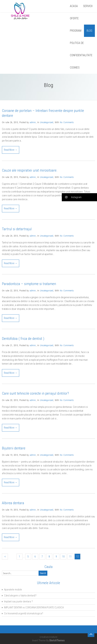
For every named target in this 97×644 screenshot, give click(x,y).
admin (33, 122)
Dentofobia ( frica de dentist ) (23, 339)
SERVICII (88, 6)
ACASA (74, 6)
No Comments (67, 122)
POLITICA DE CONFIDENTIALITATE (81, 49)
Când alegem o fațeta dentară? (20, 596)
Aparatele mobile (13, 590)
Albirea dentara (13, 503)
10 (63, 557)
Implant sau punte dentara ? (18, 601)
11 (70, 557)
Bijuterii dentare (14, 448)
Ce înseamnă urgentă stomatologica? (24, 613)
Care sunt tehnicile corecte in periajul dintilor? (35, 393)
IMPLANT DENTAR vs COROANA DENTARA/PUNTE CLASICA (34, 607)
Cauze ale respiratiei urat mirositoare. (30, 170)
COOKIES (75, 68)
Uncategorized (47, 122)
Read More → (11, 150)
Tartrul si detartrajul (17, 229)
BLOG (89, 31)
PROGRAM (76, 31)
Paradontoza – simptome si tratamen (29, 284)
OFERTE (74, 18)
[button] (79, 197)
